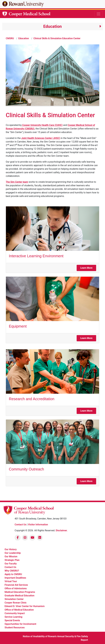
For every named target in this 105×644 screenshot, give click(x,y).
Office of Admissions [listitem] (16, 588)
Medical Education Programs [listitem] (20, 592)
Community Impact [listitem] (15, 613)
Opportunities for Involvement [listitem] (20, 624)
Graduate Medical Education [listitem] (19, 596)
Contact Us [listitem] (10, 567)
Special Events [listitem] (12, 620)
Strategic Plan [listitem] (12, 560)
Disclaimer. (62, 530)
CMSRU (10, 38)
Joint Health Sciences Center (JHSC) (41, 138)
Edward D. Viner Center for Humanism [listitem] (25, 606)
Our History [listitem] (11, 549)
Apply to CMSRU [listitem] (13, 574)
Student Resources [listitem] (15, 628)
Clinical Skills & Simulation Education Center (57, 38)
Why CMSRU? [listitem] (12, 571)
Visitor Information (38, 525)
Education (24, 38)
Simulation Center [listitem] (14, 599)
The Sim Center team (17, 182)
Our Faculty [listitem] (11, 564)
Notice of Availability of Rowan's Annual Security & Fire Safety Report (55, 638)
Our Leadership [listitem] (13, 553)
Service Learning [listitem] (13, 617)
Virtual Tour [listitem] (11, 581)
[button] (52, 26)
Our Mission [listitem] (11, 556)
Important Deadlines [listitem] (15, 578)
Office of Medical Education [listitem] (19, 610)
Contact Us (20, 525)
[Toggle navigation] (99, 14)
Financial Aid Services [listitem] (16, 585)
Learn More (86, 268)
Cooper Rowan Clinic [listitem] (16, 603)
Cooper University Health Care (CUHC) (42, 125)
